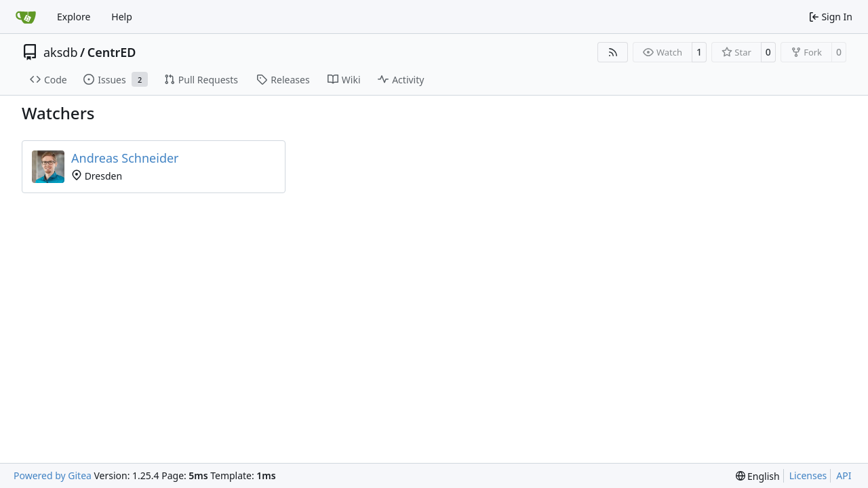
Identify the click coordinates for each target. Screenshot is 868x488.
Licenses (808, 475)
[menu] (758, 476)
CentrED (112, 52)
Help (122, 17)
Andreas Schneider (125, 158)
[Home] (26, 17)
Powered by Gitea (53, 475)
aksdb (60, 52)
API (844, 475)
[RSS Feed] (613, 52)
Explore (74, 17)
